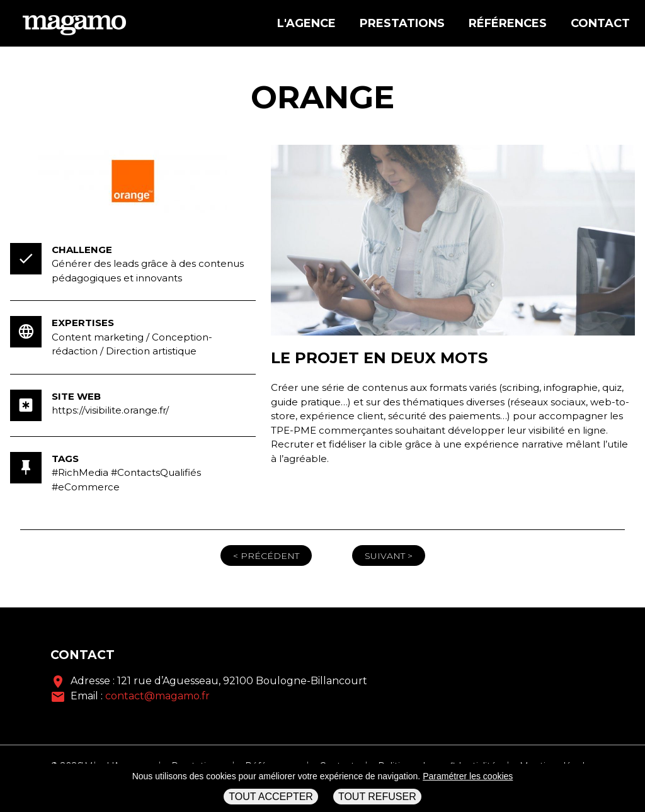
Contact (600, 23)
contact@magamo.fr (157, 696)
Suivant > (389, 556)
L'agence (306, 23)
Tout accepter (271, 797)
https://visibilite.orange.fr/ (110, 410)
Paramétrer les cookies (468, 776)
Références (508, 23)
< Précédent (266, 556)
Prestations (402, 23)
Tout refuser (377, 797)
